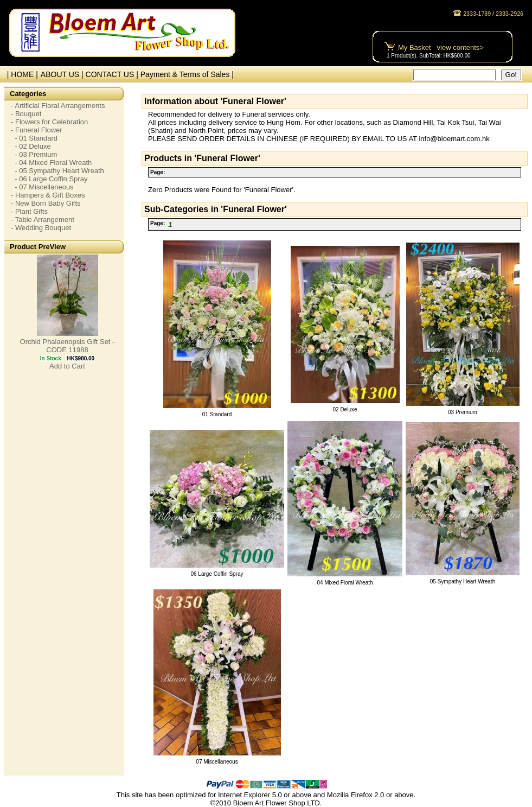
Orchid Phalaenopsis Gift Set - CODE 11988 (68, 346)
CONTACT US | (113, 74)
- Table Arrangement (43, 220)
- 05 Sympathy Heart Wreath (57, 171)
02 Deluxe (345, 409)
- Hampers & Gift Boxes (48, 195)
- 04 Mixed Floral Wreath (51, 163)
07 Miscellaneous (217, 762)
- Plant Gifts (29, 211)
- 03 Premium (34, 154)
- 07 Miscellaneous (42, 187)
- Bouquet (26, 114)
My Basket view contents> (441, 47)
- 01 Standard (34, 138)
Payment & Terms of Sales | (187, 74)
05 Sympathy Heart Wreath (463, 582)
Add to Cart (67, 366)
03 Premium (463, 412)
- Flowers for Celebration (49, 122)
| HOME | (20, 74)
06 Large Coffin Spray (217, 574)
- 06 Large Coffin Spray (49, 179)
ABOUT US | (63, 74)
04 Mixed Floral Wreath (345, 583)
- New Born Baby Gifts (46, 203)
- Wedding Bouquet (41, 228)
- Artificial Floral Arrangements (58, 106)
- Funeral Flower (37, 130)
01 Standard (217, 414)
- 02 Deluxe (31, 146)
